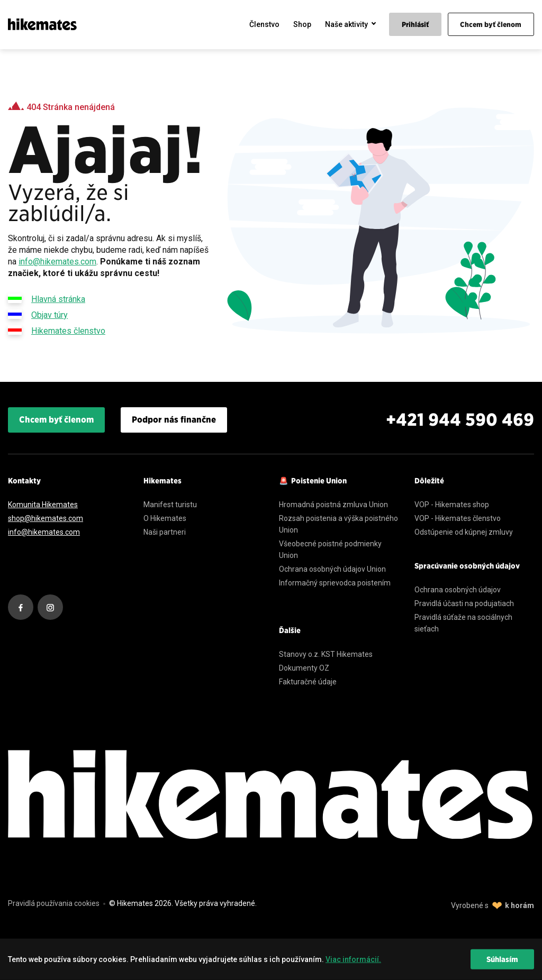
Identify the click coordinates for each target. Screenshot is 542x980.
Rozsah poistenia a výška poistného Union (338, 524)
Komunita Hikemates (43, 505)
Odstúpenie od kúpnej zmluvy (464, 532)
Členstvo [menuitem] (264, 24)
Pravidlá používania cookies (54, 903)
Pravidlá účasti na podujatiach (464, 603)
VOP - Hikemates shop (452, 505)
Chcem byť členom (56, 420)
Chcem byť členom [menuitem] (491, 25)
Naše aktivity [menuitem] (346, 24)
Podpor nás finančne (174, 420)
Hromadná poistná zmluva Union (333, 505)
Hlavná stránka (47, 298)
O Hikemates (165, 518)
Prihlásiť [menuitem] (415, 25)
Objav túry (38, 314)
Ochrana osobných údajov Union (332, 569)
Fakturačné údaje (308, 682)
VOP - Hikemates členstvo (458, 518)
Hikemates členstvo (57, 330)
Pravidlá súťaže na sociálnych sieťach (463, 623)
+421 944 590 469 (460, 420)
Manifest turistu (170, 505)
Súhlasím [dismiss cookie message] (502, 959)
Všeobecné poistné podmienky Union (330, 549)
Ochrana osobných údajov (458, 590)
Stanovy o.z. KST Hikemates (326, 654)
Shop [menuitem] (302, 24)
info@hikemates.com (57, 262)
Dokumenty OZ (304, 668)
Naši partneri (165, 532)
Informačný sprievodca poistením (335, 583)
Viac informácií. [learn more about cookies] (353, 959)
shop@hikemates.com (46, 518)
